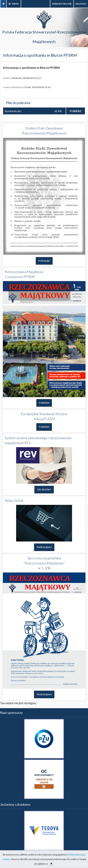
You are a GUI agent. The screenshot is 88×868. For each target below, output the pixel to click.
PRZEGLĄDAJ (44, 547)
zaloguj (81, 4)
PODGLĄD (44, 261)
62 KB (58, 111)
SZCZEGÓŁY (44, 489)
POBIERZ (76, 111)
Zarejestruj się (62, 4)
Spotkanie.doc (13, 111)
